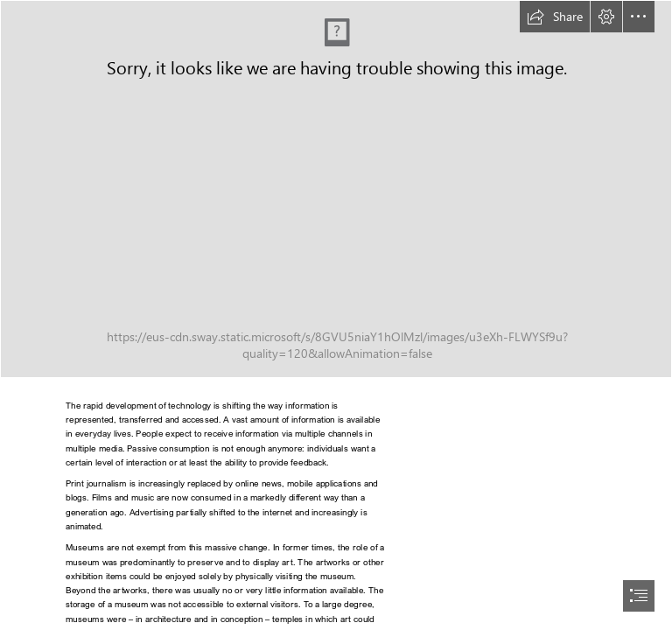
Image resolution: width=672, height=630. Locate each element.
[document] (336, 315)
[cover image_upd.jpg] (336, 189)
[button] (555, 17)
